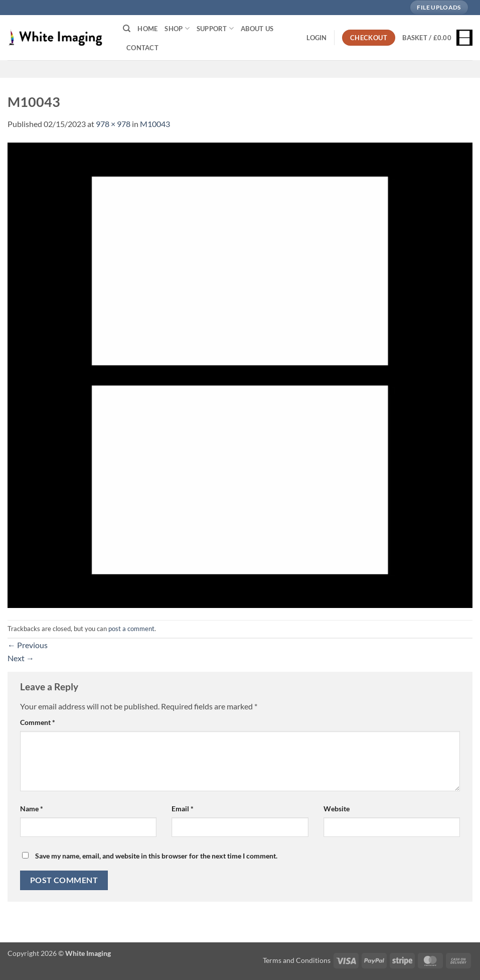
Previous (28, 645)
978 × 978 (113, 124)
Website (337, 809)
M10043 (155, 124)
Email (183, 809)
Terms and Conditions (297, 960)
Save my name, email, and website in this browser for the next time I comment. (156, 856)
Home (147, 29)
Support (215, 28)
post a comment (131, 629)
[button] (316, 38)
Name (32, 809)
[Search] (127, 29)
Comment (38, 722)
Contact (142, 48)
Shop (177, 28)
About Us (257, 29)
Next (21, 658)
